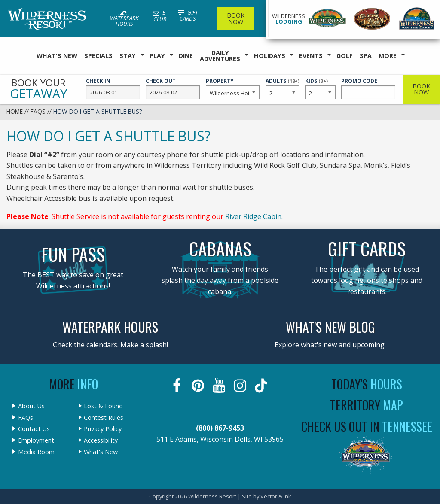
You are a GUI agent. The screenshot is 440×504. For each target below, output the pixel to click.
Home (15, 111)
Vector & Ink (276, 496)
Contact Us (34, 429)
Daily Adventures (220, 56)
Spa (366, 56)
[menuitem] (57, 56)
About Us (31, 406)
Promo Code (368, 88)
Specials (98, 56)
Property (233, 88)
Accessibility (101, 440)
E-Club (160, 16)
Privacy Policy (103, 429)
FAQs (38, 111)
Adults (283, 88)
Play (157, 56)
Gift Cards (188, 16)
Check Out (173, 88)
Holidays (270, 56)
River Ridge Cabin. (254, 216)
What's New (57, 56)
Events (311, 56)
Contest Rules (104, 418)
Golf (345, 56)
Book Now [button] (421, 89)
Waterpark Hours (124, 19)
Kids (320, 88)
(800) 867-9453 (220, 428)
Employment (36, 440)
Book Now (236, 18)
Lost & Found (103, 406)
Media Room (36, 452)
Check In (113, 88)
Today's (367, 384)
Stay (128, 56)
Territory (367, 405)
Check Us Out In (367, 427)
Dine (186, 56)
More (388, 56)
